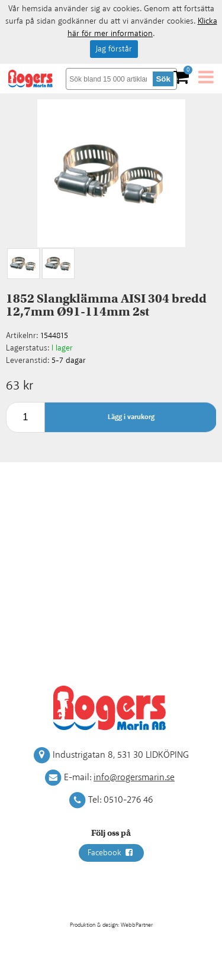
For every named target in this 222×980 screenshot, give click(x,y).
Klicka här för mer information (142, 27)
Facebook (111, 853)
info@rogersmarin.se (134, 778)
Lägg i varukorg (131, 417)
